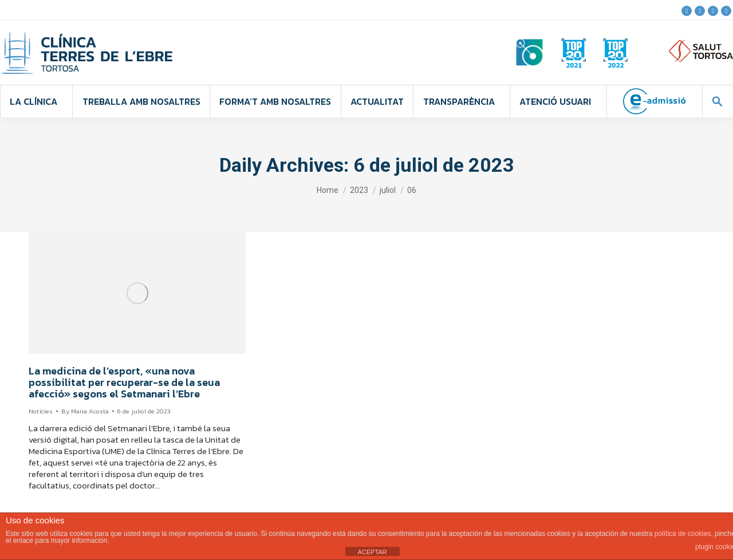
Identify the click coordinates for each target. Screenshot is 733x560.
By (85, 411)
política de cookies (683, 534)
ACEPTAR (372, 552)
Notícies (41, 411)
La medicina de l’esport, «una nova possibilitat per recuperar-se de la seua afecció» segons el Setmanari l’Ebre (124, 382)
